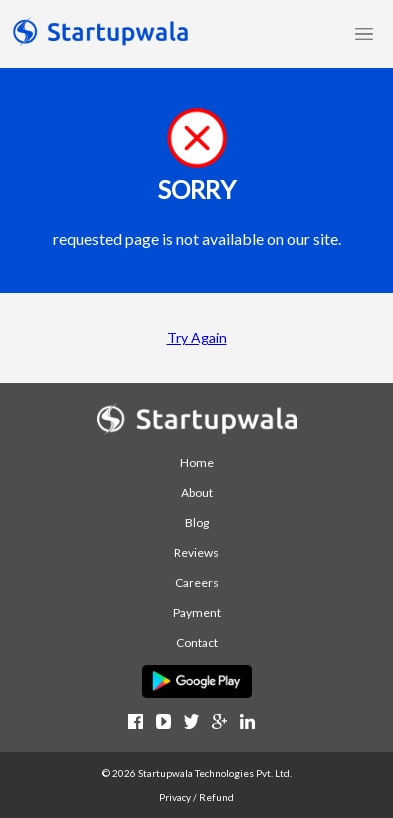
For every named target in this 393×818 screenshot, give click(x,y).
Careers (197, 582)
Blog (197, 522)
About (197, 492)
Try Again (197, 337)
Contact (197, 642)
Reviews (196, 552)
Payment (197, 612)
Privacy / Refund (196, 797)
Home (197, 462)
